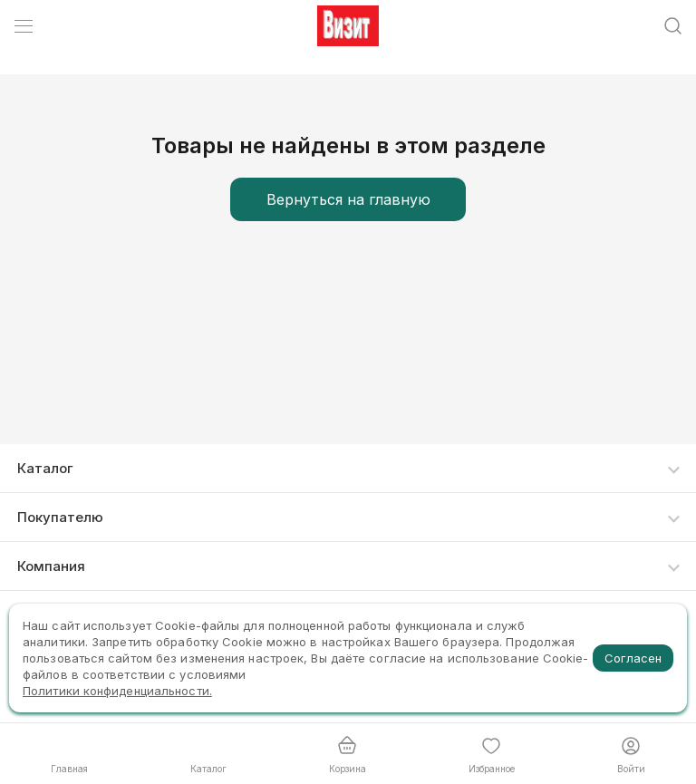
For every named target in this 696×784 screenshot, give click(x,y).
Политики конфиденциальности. (117, 691)
